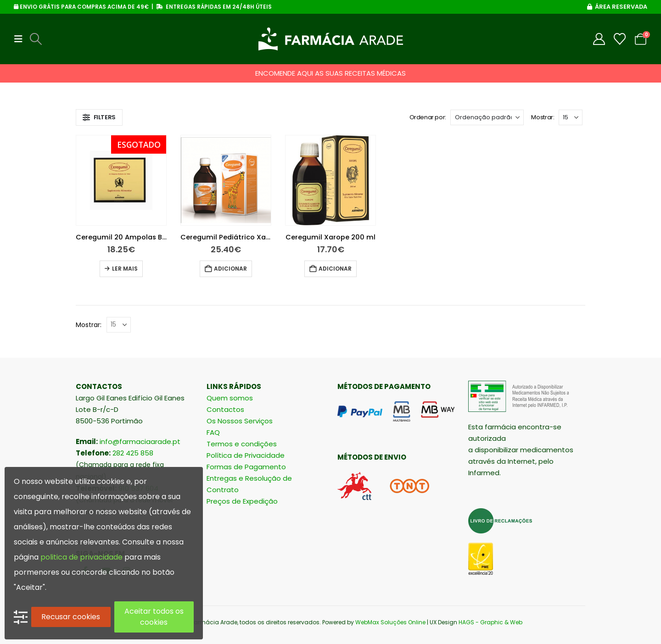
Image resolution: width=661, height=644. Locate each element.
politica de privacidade (81, 557)
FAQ (213, 432)
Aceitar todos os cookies (154, 617)
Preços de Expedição (242, 501)
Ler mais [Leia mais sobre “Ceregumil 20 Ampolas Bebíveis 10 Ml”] (125, 269)
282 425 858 (133, 453)
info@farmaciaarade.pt (140, 441)
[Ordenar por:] (487, 117)
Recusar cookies (71, 617)
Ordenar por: (428, 117)
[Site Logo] (331, 39)
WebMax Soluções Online (390, 622)
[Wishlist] (620, 39)
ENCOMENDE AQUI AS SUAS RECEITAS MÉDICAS (330, 73)
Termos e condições (242, 444)
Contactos (225, 409)
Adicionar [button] (230, 269)
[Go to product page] (121, 180)
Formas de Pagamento (246, 467)
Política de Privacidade (246, 455)
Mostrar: (543, 117)
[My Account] (599, 39)
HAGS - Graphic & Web (490, 622)
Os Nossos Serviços (240, 421)
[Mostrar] (571, 117)
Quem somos (230, 398)
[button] (21, 39)
